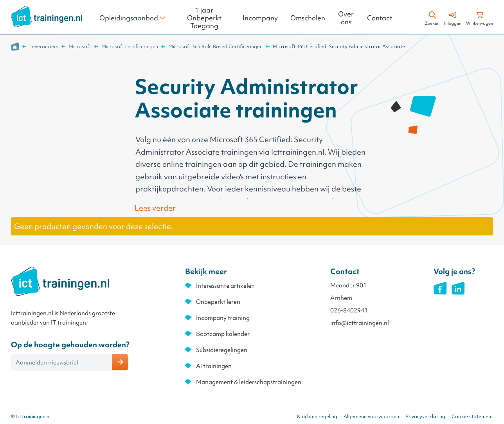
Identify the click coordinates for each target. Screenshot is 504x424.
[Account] (453, 17)
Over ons (346, 18)
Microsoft (80, 46)
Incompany (260, 18)
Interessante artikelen (225, 286)
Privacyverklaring (425, 416)
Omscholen (308, 18)
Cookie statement (472, 416)
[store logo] (47, 16)
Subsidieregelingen (222, 350)
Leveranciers (44, 46)
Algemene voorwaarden (371, 416)
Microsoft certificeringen (130, 46)
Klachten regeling (317, 416)
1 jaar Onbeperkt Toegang (204, 18)
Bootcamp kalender (223, 334)
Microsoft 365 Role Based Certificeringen (215, 46)
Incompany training (223, 318)
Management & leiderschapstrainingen (249, 382)
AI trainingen (214, 366)
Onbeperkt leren (218, 302)
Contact (380, 18)
